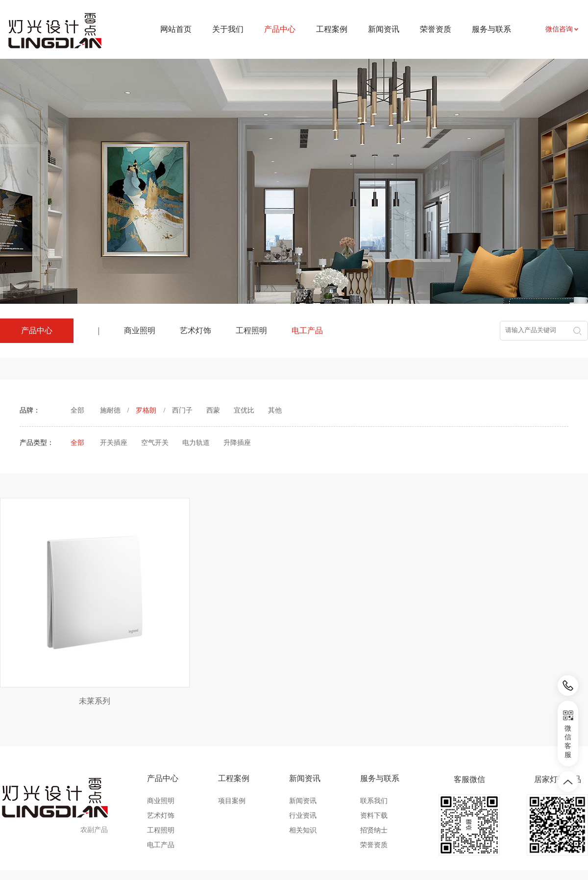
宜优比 (244, 410)
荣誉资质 (436, 29)
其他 (275, 410)
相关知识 (303, 781)
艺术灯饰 (196, 330)
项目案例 (232, 752)
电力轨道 (196, 443)
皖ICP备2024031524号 (377, 850)
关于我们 (228, 29)
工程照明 (251, 330)
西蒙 (213, 410)
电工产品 (307, 330)
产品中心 (163, 729)
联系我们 (374, 752)
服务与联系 (491, 29)
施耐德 (110, 410)
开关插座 (114, 443)
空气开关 (155, 443)
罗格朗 (146, 410)
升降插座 (237, 443)
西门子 (182, 410)
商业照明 (140, 330)
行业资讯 (303, 767)
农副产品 (94, 781)
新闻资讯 (384, 29)
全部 (77, 410)
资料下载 (374, 767)
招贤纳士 (374, 781)
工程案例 (332, 29)
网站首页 (176, 29)
